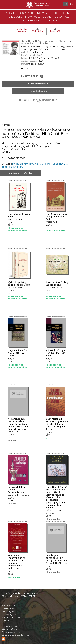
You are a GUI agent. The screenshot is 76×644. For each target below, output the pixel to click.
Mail (44, 116)
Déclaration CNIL (9, 629)
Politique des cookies (11, 632)
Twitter (41, 110)
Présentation (26, 13)
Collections (8, 609)
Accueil (10, 13)
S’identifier (38, 31)
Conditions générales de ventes (15, 635)
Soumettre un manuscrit (31, 21)
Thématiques (9, 615)
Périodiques (8, 612)
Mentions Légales (9, 626)
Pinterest (32, 116)
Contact (54, 21)
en (72, 4)
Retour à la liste (38, 91)
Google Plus (38, 116)
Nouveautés (45, 13)
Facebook (35, 110)
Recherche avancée (22, 31)
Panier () (55, 31)
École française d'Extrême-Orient (38, 5)
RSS (3, 639)
